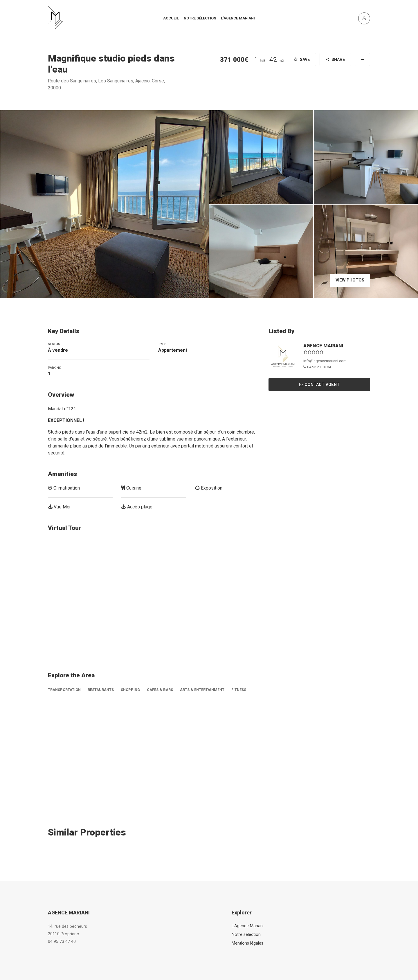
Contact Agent (319, 385)
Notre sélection (200, 18)
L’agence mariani (238, 18)
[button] (362, 59)
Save (302, 60)
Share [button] (335, 60)
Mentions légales (247, 943)
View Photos (350, 280)
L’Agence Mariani (248, 926)
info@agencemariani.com (325, 361)
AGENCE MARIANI (323, 346)
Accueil (171, 18)
